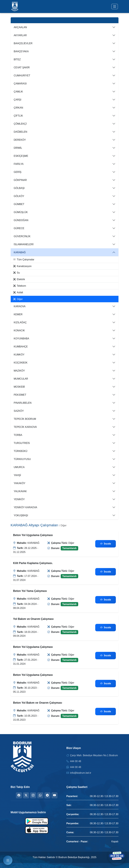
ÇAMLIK (18, 92)
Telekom (20, 286)
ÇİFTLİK (18, 116)
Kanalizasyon (22, 266)
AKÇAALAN (20, 27)
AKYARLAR (20, 35)
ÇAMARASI (20, 84)
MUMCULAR (21, 379)
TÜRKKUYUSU (22, 459)
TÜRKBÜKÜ (21, 451)
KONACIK (19, 330)
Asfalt (18, 292)
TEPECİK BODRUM (25, 419)
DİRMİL (18, 148)
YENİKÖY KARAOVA (25, 507)
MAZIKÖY (19, 371)
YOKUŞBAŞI (21, 515)
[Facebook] (19, 795)
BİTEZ (17, 59)
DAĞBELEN (21, 132)
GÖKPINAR (20, 180)
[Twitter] (26, 795)
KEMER (18, 314)
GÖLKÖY (19, 196)
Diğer (18, 299)
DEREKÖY (20, 140)
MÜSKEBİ (19, 387)
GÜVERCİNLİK (22, 236)
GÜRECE (19, 228)
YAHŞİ (17, 475)
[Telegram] (47, 795)
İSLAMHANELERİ (24, 244)
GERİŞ (18, 172)
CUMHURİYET (22, 76)
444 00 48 (76, 761)
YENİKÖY (19, 499)
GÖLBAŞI (19, 188)
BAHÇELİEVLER (23, 43)
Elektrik (19, 279)
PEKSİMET (20, 395)
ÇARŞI (18, 100)
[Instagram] (33, 795)
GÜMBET (19, 204)
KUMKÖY (19, 355)
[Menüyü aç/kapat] (115, 6)
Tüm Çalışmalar (24, 260)
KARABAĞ (20, 252)
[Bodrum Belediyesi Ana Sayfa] (15, 6)
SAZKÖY (19, 411)
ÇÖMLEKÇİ (20, 124)
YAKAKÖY (20, 483)
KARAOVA (20, 306)
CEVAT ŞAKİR (22, 67)
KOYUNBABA (22, 339)
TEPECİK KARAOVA (25, 427)
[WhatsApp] (40, 795)
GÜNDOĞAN (21, 220)
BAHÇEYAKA (21, 51)
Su (17, 273)
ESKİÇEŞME (21, 156)
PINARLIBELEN (23, 403)
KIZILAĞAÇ (20, 322)
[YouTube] (55, 795)
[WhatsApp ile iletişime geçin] (117, 856)
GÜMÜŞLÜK (21, 212)
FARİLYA (19, 164)
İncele (106, 544)
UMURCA (19, 467)
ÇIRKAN (18, 108)
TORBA (18, 435)
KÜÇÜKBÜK (21, 363)
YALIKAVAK (20, 491)
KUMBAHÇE (21, 347)
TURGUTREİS (22, 443)
